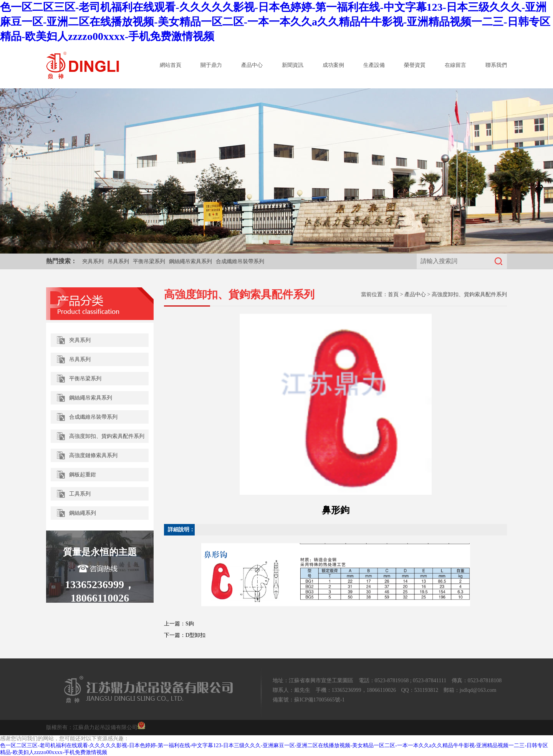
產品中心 (252, 65)
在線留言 (455, 65)
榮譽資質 (415, 65)
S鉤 (190, 624)
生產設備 (374, 65)
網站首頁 (171, 65)
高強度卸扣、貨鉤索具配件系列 (469, 294)
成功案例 (333, 65)
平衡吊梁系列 (149, 261)
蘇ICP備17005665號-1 (319, 700)
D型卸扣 (195, 635)
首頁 (393, 294)
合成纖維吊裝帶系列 (240, 261)
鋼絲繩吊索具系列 (190, 261)
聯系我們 (496, 65)
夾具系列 (93, 261)
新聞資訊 (293, 65)
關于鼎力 (211, 65)
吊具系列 (118, 261)
